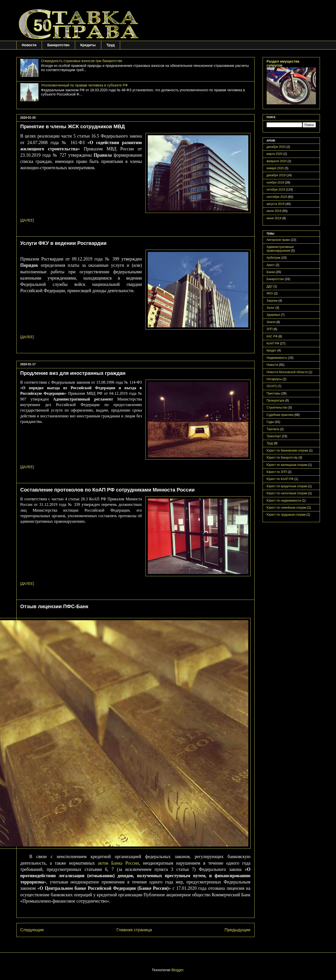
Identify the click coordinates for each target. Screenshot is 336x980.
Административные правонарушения (280, 249)
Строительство (277, 408)
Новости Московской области (287, 372)
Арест (271, 265)
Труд (111, 45)
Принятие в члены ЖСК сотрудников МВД (73, 126)
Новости (29, 45)
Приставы (274, 393)
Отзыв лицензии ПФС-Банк (54, 606)
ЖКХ (270, 293)
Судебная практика (280, 415)
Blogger (177, 970)
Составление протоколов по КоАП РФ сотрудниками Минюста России (108, 490)
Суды (270, 422)
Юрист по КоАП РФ (280, 479)
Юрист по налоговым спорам (287, 493)
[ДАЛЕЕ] (27, 220)
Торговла (273, 429)
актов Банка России (118, 863)
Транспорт (274, 436)
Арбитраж (274, 258)
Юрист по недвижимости (284, 501)
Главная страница (134, 930)
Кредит (272, 350)
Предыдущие (238, 930)
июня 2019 (274, 218)
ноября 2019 (275, 183)
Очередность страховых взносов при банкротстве (82, 61)
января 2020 (275, 168)
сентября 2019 (277, 197)
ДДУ (270, 286)
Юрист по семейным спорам (287, 508)
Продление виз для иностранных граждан (73, 373)
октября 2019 (276, 190)
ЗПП (270, 329)
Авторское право (278, 240)
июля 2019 (274, 211)
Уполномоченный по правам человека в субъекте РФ (84, 85)
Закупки (272, 301)
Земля (271, 322)
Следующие (32, 930)
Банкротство (58, 45)
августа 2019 (276, 204)
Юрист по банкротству (282, 458)
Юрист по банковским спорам (287, 451)
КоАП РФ (273, 343)
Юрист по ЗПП (277, 472)
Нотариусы (274, 379)
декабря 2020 (276, 147)
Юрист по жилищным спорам (287, 465)
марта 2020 (275, 154)
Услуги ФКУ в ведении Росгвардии (63, 243)
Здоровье (273, 315)
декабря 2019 (276, 175)
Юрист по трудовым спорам (286, 515)
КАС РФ (272, 336)
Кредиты (88, 45)
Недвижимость (277, 358)
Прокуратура (276, 400)
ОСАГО (272, 386)
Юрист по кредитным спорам (287, 486)
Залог (271, 308)
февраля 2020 (277, 161)
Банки (271, 272)
